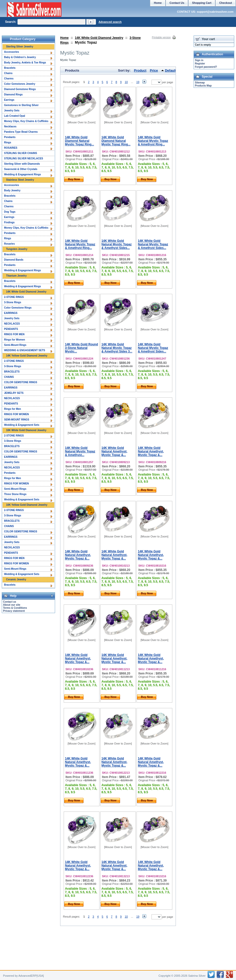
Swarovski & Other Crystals (21, 169)
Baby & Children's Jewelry (20, 57)
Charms (9, 79)
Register (200, 64)
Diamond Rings (13, 95)
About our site (12, 605)
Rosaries (9, 244)
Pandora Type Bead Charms (21, 132)
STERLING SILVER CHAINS (21, 153)
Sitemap (200, 83)
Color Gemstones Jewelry (20, 84)
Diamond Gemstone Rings (20, 89)
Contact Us (177, 3)
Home (64, 38)
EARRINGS (11, 313)
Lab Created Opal (15, 116)
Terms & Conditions (15, 608)
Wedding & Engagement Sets (22, 425)
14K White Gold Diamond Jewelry (99, 38)
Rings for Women (15, 340)
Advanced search (110, 22)
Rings (8, 142)
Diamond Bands (14, 260)
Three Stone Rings (15, 494)
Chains (8, 73)
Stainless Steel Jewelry (20, 180)
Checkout (226, 3)
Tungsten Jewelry (17, 249)
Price (154, 70)
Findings (9, 222)
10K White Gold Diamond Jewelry (26, 430)
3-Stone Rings (13, 302)
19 (138, 82)
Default (171, 70)
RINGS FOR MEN (14, 334)
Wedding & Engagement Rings (22, 174)
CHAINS (9, 377)
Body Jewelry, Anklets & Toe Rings (25, 63)
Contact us (10, 602)
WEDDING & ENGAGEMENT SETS (25, 350)
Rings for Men (13, 409)
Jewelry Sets (12, 111)
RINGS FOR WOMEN (16, 414)
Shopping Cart (202, 3)
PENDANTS (11, 329)
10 (126, 82)
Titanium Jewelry (16, 276)
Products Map (203, 86)
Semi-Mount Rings (15, 345)
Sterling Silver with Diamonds (22, 164)
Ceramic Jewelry (16, 579)
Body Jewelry (12, 190)
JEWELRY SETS (14, 393)
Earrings (9, 100)
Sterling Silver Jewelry (20, 47)
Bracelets (10, 68)
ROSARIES (11, 148)
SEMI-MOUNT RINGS (17, 420)
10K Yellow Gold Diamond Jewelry (27, 505)
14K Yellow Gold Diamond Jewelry (27, 356)
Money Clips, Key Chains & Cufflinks (26, 121)
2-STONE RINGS (14, 297)
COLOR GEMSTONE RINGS (21, 382)
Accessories (12, 52)
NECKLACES (12, 324)
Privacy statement (14, 611)
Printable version (161, 37)
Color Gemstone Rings (18, 308)
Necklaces (10, 126)
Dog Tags (10, 212)
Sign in (199, 60)
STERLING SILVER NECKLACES (24, 158)
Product (140, 70)
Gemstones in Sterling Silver (21, 105)
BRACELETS (12, 372)
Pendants (10, 137)
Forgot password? (206, 67)
